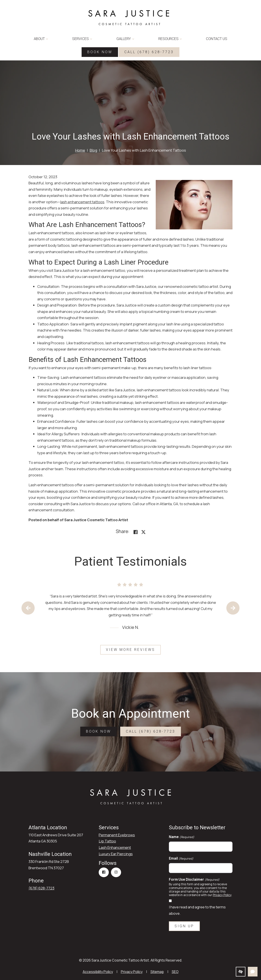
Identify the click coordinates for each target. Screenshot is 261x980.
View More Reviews (130, 650)
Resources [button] (170, 39)
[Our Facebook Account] (104, 872)
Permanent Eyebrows (117, 835)
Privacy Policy (222, 895)
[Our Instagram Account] (116, 872)
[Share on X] (143, 532)
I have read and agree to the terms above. (197, 910)
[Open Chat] (253, 972)
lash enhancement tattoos (82, 202)
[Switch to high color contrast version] (241, 972)
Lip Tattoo (107, 841)
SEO (175, 972)
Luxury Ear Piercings (116, 854)
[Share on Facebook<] (136, 532)
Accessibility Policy (98, 972)
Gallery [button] (125, 39)
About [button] (41, 39)
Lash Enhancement (115, 847)
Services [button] (82, 39)
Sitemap (157, 972)
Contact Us (217, 39)
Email (181, 858)
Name (182, 837)
